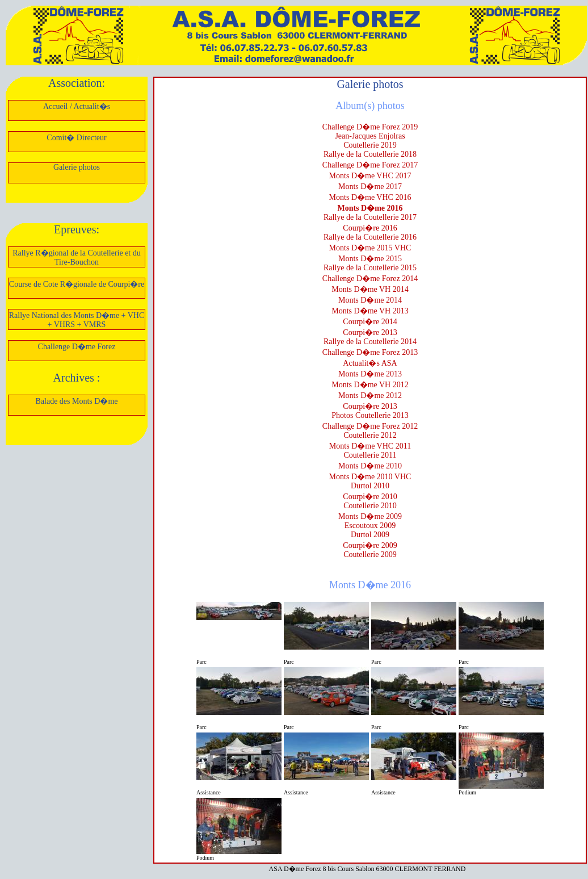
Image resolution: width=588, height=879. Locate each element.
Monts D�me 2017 (370, 187)
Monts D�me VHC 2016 (370, 197)
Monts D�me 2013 (370, 374)
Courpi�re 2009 (370, 545)
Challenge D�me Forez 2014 (370, 279)
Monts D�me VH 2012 (370, 385)
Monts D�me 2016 (370, 208)
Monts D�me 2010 (370, 466)
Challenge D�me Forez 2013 (370, 352)
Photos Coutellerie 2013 (370, 415)
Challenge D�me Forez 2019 (370, 127)
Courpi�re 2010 (370, 497)
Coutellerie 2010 (370, 506)
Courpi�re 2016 (370, 228)
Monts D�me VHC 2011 (370, 446)
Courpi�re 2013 (370, 332)
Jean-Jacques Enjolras (370, 136)
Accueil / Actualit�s (77, 106)
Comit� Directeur (76, 138)
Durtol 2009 (370, 535)
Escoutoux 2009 (370, 526)
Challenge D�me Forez (77, 347)
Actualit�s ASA (370, 363)
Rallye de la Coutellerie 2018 (370, 154)
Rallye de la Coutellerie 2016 (370, 237)
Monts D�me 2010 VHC (370, 477)
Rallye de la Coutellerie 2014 (370, 342)
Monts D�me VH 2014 (370, 289)
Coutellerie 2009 (370, 554)
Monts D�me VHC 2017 (370, 176)
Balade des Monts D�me (76, 401)
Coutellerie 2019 (370, 145)
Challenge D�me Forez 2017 (370, 165)
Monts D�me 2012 (370, 395)
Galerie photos (77, 167)
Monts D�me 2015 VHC (370, 248)
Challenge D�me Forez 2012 (370, 426)
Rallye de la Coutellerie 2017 (370, 217)
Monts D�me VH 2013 (370, 311)
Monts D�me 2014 (370, 300)
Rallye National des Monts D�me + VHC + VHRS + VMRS (77, 320)
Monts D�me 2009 (370, 516)
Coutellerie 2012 (370, 435)
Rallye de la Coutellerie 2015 (370, 268)
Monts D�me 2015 (370, 259)
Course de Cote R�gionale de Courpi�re (77, 284)
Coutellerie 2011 (370, 455)
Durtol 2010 (370, 486)
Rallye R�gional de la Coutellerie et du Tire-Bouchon (77, 258)
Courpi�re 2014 (370, 322)
